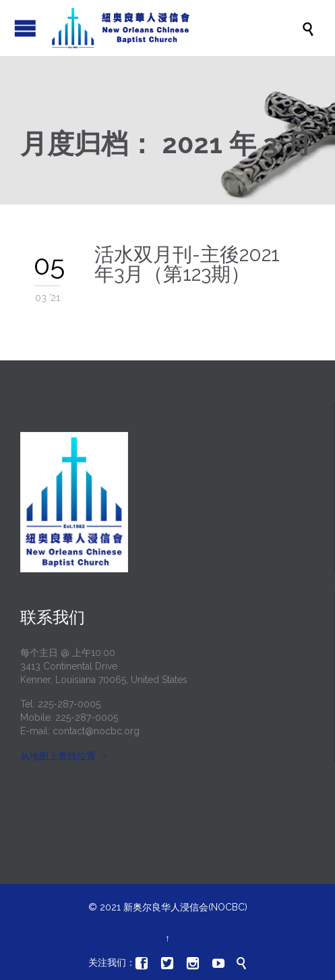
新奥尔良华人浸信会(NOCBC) (185, 907)
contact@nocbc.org (96, 731)
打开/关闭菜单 (25, 28)
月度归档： (166, 143)
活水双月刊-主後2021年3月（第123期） (187, 264)
